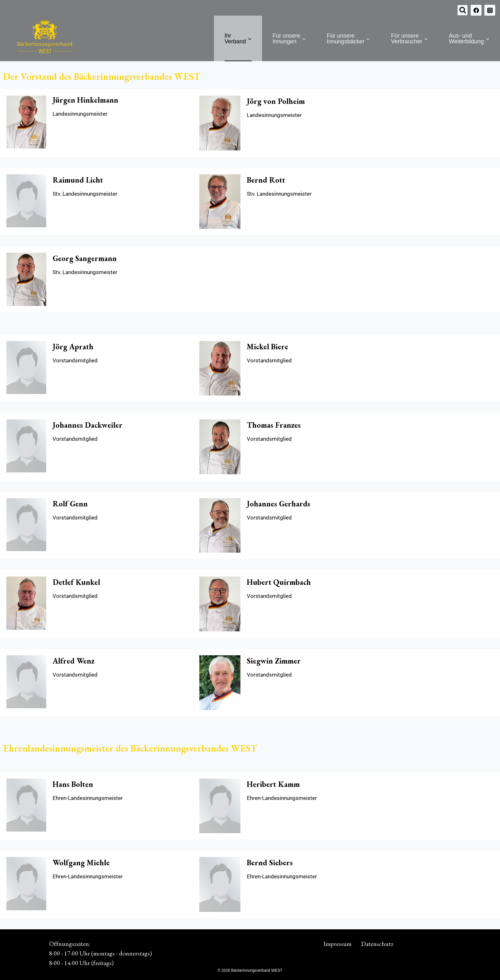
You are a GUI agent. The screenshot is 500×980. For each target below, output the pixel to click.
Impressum (337, 944)
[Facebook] (476, 10)
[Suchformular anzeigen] (463, 10)
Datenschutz (377, 944)
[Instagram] (490, 10)
